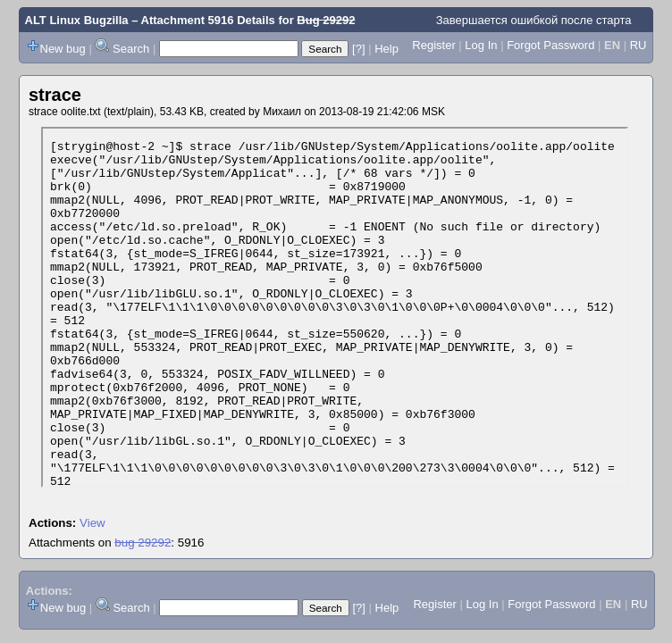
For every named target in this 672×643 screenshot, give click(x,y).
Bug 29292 (326, 20)
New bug (63, 49)
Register (433, 45)
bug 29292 (143, 543)
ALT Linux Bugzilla (77, 20)
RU (638, 45)
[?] (358, 49)
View (92, 523)
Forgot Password (550, 45)
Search (131, 49)
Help (386, 49)
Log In (481, 45)
